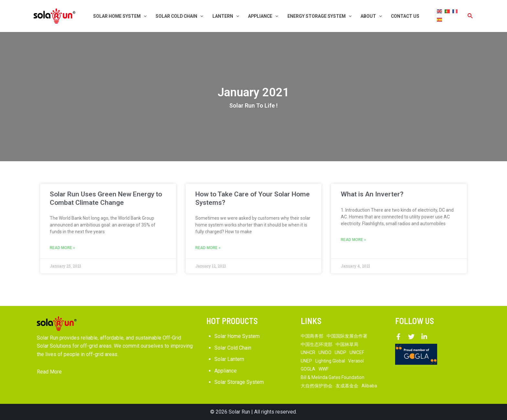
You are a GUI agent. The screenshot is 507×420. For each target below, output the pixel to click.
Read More (49, 372)
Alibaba (369, 386)
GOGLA (308, 369)
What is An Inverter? (372, 194)
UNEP (306, 361)
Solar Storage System (239, 382)
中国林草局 (347, 344)
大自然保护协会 (317, 386)
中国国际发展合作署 (347, 336)
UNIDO (325, 352)
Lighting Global (330, 361)
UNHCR (308, 352)
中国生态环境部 (317, 344)
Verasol (356, 361)
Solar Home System (237, 336)
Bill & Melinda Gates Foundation (333, 377)
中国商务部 (312, 336)
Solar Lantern (229, 359)
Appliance (226, 371)
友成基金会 (347, 386)
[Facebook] (398, 337)
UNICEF (357, 352)
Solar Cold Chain (233, 348)
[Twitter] (411, 337)
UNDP (340, 352)
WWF (324, 369)
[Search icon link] (470, 16)
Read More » (62, 248)
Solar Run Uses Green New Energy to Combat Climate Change (106, 198)
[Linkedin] (424, 337)
